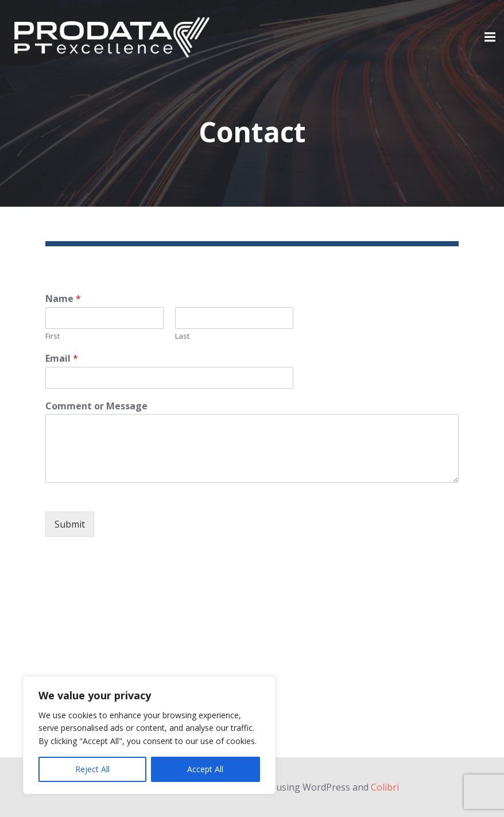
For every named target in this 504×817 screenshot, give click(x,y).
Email (62, 359)
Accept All (205, 769)
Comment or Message (96, 406)
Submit (70, 524)
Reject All (92, 769)
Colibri (385, 787)
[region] (149, 735)
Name (63, 299)
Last (182, 336)
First (53, 336)
